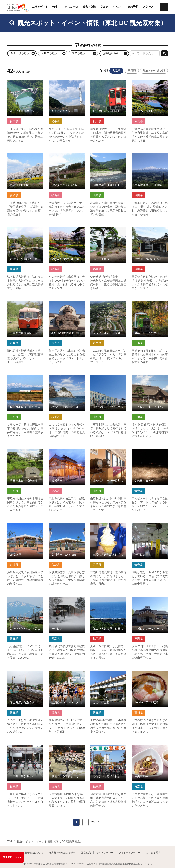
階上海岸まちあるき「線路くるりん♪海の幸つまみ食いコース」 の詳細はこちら (25, 676)
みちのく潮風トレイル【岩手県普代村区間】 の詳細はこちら (67, 380)
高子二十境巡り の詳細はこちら (108, 231)
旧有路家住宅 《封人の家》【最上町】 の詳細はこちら (150, 378)
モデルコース (70, 7)
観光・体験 (89, 7)
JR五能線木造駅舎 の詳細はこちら (67, 305)
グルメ (104, 7)
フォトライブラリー (130, 853)
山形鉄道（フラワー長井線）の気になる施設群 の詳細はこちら (108, 380)
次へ (96, 822)
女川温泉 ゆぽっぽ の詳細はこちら (67, 526)
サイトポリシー (105, 853)
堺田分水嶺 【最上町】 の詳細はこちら (25, 452)
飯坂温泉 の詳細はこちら (64, 451)
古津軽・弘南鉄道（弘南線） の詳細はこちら (25, 600)
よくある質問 (153, 853)
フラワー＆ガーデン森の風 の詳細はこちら (108, 305)
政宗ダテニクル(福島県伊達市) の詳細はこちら (67, 157)
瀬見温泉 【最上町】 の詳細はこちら (108, 157)
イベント (118, 7)
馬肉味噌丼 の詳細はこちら (149, 746)
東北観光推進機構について (29, 853)
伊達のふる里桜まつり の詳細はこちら (150, 83)
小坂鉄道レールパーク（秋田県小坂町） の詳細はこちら (150, 600)
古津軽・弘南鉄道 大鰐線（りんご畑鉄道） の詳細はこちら (25, 232)
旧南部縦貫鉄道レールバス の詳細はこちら (25, 305)
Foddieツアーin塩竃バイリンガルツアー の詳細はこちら (150, 674)
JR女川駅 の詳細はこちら (23, 525)
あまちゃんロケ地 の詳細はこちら (67, 83)
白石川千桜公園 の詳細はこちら (25, 157)
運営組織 (86, 853)
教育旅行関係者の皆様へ (62, 853)
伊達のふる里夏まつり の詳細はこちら (67, 748)
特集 (55, 7)
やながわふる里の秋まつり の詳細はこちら (108, 748)
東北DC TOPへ (12, 857)
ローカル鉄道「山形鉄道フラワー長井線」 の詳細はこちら (25, 380)
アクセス (148, 7)
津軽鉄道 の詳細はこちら (147, 525)
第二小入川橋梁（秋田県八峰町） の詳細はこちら (108, 600)
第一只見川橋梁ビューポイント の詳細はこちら (25, 83)
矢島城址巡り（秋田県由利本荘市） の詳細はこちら (150, 157)
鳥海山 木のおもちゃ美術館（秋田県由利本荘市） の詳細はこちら (150, 232)
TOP (10, 842)
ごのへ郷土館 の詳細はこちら (108, 674)
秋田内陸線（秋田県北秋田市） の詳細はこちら (108, 83)
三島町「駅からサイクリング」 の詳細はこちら (25, 748)
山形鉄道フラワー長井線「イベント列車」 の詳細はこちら (108, 454)
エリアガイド (40, 7)
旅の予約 (133, 7)
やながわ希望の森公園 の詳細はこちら (67, 231)
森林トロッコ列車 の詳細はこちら (150, 305)
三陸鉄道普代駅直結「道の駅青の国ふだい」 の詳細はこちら (108, 528)
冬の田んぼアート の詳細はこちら (150, 452)
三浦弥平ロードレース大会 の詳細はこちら (67, 674)
